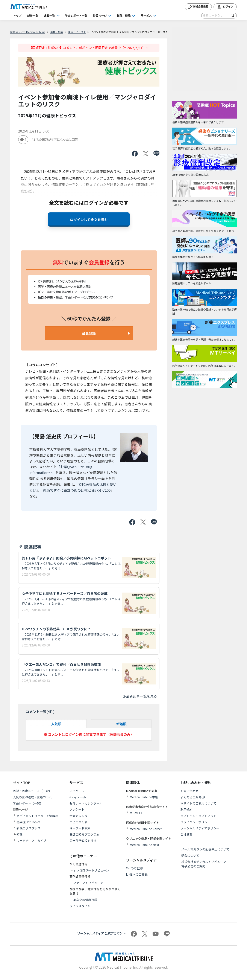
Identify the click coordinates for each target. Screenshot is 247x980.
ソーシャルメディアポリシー (200, 828)
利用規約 (186, 809)
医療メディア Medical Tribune (28, 32)
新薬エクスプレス (29, 828)
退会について (190, 855)
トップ (17, 16)
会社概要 (186, 834)
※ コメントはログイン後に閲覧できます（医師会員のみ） (89, 734)
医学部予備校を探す (83, 841)
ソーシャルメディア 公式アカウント (102, 933)
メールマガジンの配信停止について (205, 849)
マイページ (77, 791)
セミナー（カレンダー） (86, 803)
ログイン (225, 7)
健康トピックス (77, 32)
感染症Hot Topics (28, 822)
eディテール (78, 797)
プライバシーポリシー (195, 822)
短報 (20, 834)
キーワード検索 (80, 828)
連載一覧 (49, 16)
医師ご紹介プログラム (85, 834)
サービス (146, 16)
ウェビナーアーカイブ (31, 841)
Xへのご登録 (135, 868)
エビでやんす (79, 822)
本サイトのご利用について (199, 803)
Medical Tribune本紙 (144, 797)
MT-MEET (136, 813)
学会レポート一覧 (76, 16)
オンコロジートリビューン (91, 870)
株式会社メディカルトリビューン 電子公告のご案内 (205, 864)
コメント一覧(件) (40, 712)
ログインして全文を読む (89, 219)
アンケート (77, 809)
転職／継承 (124, 16)
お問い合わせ (189, 791)
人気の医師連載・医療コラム (32, 797)
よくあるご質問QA (193, 797)
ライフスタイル (80, 906)
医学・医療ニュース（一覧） (32, 791)
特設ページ (100, 16)
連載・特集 (57, 32)
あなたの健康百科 (85, 900)
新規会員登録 (198, 7)
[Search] (219, 16)
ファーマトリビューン (88, 883)
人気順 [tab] (56, 724)
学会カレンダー (80, 816)
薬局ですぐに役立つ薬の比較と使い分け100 (77, 490)
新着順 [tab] (121, 724)
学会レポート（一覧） (28, 803)
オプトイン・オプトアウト (199, 816)
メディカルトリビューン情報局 (37, 816)
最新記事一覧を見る (140, 696)
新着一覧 (33, 16)
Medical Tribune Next (145, 845)
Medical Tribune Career (146, 829)
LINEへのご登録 (137, 874)
